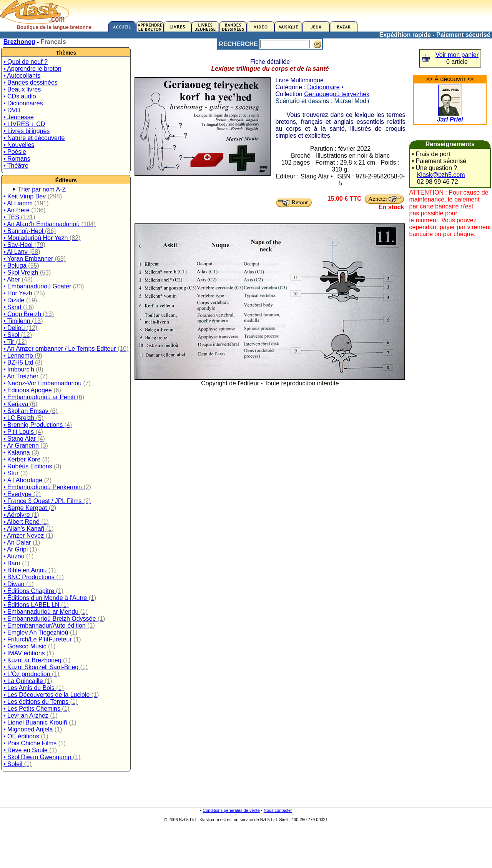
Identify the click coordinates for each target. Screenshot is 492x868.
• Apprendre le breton (32, 69)
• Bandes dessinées (31, 82)
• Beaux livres (22, 89)
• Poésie (15, 152)
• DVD (12, 110)
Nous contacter (278, 810)
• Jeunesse (19, 117)
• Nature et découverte (34, 138)
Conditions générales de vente (231, 810)
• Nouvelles (19, 145)
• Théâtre (16, 166)
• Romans (17, 159)
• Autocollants (22, 76)
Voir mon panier (457, 55)
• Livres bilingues (27, 131)
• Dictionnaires (23, 103)
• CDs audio (20, 96)
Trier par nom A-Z (42, 189)
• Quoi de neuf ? (26, 62)
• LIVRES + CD (24, 124)
